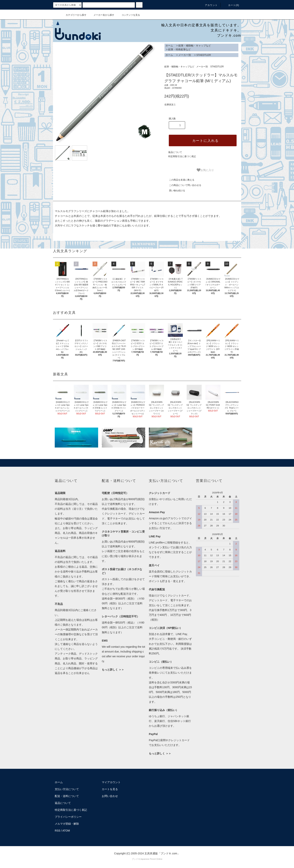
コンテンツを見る (128, 15)
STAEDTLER (204, 55)
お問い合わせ (110, 796)
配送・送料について (67, 796)
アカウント (209, 5)
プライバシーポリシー (68, 817)
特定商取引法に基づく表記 (182, 156)
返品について (175, 152)
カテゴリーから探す (74, 15)
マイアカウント (111, 782)
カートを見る (110, 789)
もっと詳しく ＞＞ (113, 670)
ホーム (169, 46)
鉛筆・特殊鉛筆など (179, 49)
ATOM (66, 831)
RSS (58, 831)
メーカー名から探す (102, 15)
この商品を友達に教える (179, 180)
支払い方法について (67, 789)
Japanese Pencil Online (151, 859)
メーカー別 (185, 55)
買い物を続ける (175, 191)
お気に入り (205, 170)
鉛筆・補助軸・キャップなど (195, 46)
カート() (231, 5)
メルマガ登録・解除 (67, 824)
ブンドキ (136, 859)
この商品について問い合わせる (183, 185)
